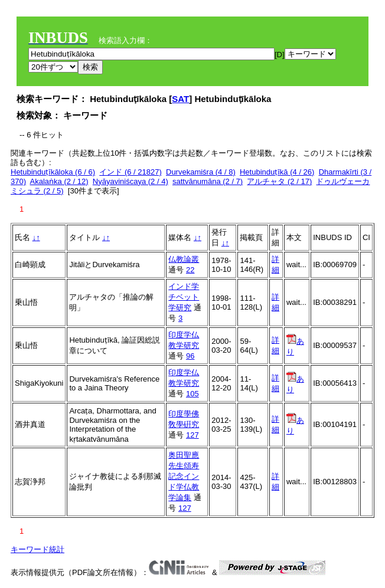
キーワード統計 (37, 549)
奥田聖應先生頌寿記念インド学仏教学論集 (184, 476)
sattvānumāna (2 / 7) (208, 181)
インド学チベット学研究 (184, 297)
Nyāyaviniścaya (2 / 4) (130, 181)
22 (190, 270)
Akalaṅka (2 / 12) (59, 181)
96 (190, 356)
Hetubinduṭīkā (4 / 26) (277, 172)
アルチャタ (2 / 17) (279, 181)
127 (192, 435)
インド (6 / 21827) (130, 172)
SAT (180, 99)
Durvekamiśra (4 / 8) (201, 172)
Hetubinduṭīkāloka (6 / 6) (53, 172)
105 (192, 394)
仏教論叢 (184, 259)
